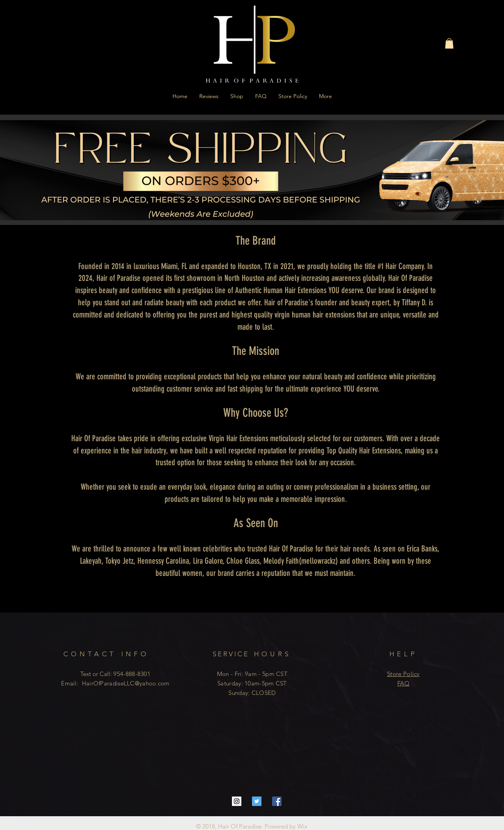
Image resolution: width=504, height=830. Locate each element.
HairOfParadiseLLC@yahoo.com (126, 683)
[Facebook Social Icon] (277, 801)
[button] (449, 43)
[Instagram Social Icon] (237, 801)
